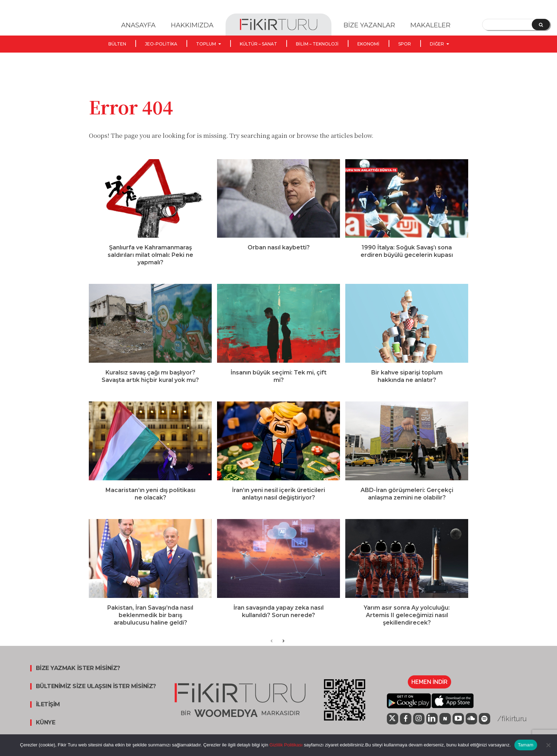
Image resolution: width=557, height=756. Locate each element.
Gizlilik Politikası (285, 745)
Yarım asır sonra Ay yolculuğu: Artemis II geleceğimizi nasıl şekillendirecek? (407, 617)
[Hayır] (548, 745)
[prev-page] (272, 643)
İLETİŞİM (48, 706)
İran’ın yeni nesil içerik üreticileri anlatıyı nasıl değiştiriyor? (278, 495)
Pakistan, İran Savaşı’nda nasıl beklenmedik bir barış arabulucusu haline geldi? (150, 617)
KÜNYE (46, 724)
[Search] (541, 25)
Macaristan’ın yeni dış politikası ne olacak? (150, 495)
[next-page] (283, 643)
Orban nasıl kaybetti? (279, 249)
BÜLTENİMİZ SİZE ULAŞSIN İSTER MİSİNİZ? (96, 688)
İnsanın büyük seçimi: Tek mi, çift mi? (278, 378)
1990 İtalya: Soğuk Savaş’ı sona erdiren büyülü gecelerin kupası (407, 253)
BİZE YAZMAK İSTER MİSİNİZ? (78, 670)
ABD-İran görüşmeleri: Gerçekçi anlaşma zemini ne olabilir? (407, 495)
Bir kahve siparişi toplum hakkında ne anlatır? (407, 378)
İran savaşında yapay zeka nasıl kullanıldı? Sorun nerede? (278, 613)
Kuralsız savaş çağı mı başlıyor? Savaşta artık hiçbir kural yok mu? (150, 378)
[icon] (393, 721)
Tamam (526, 745)
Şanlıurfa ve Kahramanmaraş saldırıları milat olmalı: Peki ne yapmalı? (150, 256)
